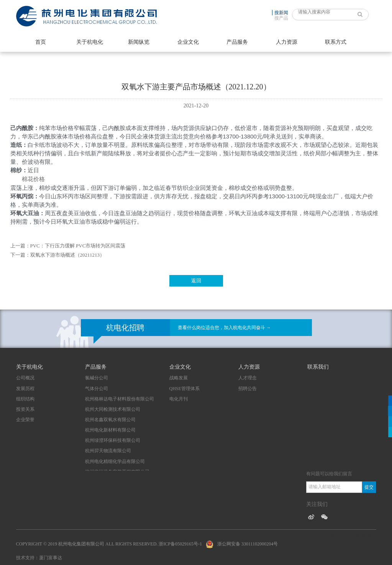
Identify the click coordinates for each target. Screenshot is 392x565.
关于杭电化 (90, 42)
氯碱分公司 (97, 378)
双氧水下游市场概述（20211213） (68, 255)
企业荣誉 (25, 420)
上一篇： (20, 246)
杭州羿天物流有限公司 (108, 451)
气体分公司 (97, 389)
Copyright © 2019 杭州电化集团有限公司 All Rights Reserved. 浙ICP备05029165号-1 (109, 544)
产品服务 (237, 42)
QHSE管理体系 (185, 389)
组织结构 (25, 399)
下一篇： (20, 255)
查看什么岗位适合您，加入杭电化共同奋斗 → (224, 328)
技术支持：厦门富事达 (39, 558)
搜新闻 (281, 13)
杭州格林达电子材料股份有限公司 (120, 399)
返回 (196, 281)
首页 (41, 42)
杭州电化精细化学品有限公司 (115, 461)
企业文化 (188, 42)
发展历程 (25, 389)
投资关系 (25, 409)
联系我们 (318, 367)
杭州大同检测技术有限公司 (113, 409)
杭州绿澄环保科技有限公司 (113, 440)
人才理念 (248, 378)
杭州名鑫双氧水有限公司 (110, 420)
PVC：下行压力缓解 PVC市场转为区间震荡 (78, 246)
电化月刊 (179, 399)
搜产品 (281, 18)
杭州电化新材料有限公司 (110, 430)
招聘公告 (248, 389)
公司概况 (25, 378)
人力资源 (287, 42)
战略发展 (179, 378)
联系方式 (336, 42)
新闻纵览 (139, 42)
